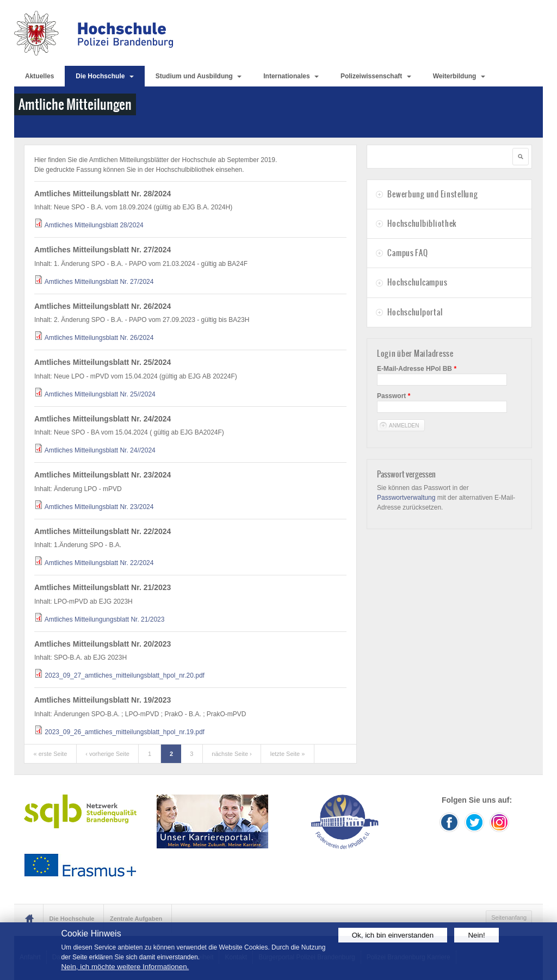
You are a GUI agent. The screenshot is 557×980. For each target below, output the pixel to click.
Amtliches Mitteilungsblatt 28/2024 (94, 225)
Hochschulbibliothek (422, 224)
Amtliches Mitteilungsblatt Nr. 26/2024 (99, 338)
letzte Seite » (288, 754)
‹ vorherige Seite (107, 754)
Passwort (394, 396)
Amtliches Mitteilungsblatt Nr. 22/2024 (99, 563)
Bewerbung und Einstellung (432, 194)
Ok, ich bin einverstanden (393, 935)
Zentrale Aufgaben (136, 919)
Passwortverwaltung (406, 498)
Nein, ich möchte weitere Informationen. (125, 967)
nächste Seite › (231, 754)
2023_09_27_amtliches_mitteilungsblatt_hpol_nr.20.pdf (125, 675)
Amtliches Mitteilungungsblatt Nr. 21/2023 (105, 619)
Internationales (291, 76)
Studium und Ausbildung (199, 76)
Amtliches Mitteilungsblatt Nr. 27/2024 (99, 282)
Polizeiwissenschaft (376, 76)
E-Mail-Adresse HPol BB (417, 369)
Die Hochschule (104, 76)
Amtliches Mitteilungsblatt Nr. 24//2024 (100, 450)
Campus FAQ (407, 253)
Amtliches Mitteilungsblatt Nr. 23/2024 (99, 507)
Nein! (476, 935)
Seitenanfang (509, 917)
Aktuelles (39, 76)
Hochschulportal (415, 312)
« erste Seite (51, 754)
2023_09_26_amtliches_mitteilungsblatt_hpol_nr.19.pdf (125, 732)
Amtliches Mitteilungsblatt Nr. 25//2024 (100, 394)
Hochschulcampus (417, 282)
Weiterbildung (459, 76)
